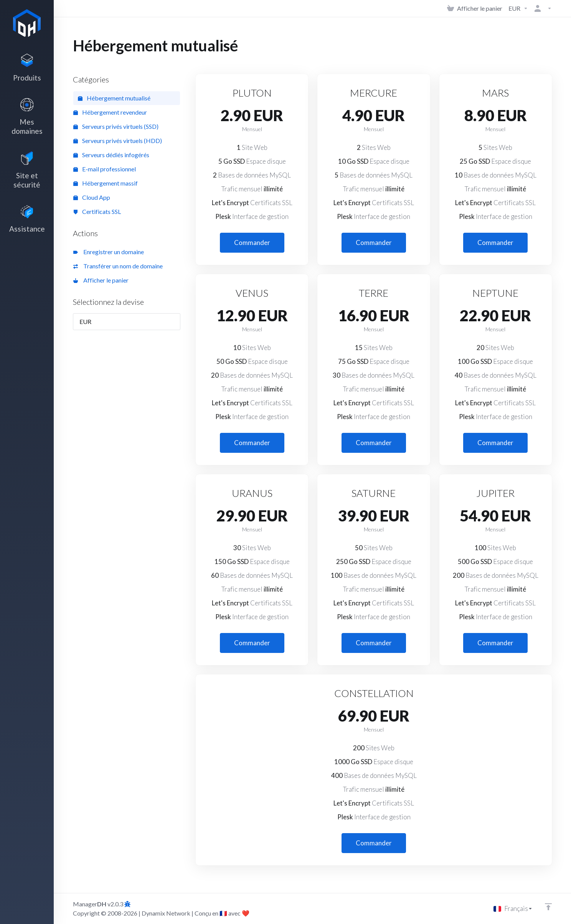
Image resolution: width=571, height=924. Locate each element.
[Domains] (27, 120)
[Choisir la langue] (513, 909)
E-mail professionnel (105, 169)
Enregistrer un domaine (109, 252)
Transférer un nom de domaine (118, 266)
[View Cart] (475, 8)
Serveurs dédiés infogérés (111, 155)
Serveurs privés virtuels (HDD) (118, 141)
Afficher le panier (101, 280)
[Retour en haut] (548, 907)
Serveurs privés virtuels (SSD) (116, 126)
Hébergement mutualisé (114, 98)
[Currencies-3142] (518, 8)
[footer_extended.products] (27, 69)
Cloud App (92, 197)
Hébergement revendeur (110, 112)
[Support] (27, 227)
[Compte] (541, 8)
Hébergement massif (106, 183)
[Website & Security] (27, 176)
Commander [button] (252, 243)
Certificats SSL (97, 211)
